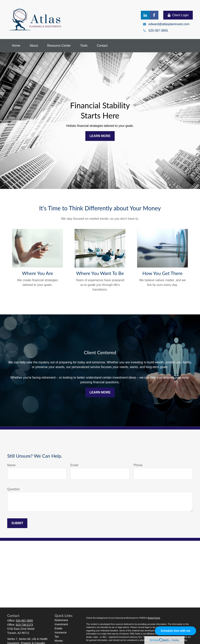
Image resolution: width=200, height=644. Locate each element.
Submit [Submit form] (17, 523)
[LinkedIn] (145, 15)
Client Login (178, 15)
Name (11, 465)
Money (59, 641)
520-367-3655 (24, 621)
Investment (61, 624)
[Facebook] (154, 15)
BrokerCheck (154, 618)
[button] (16, 46)
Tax (57, 637)
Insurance (61, 632)
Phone (138, 465)
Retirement (61, 620)
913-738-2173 (24, 625)
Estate (59, 628)
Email (74, 465)
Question (13, 489)
